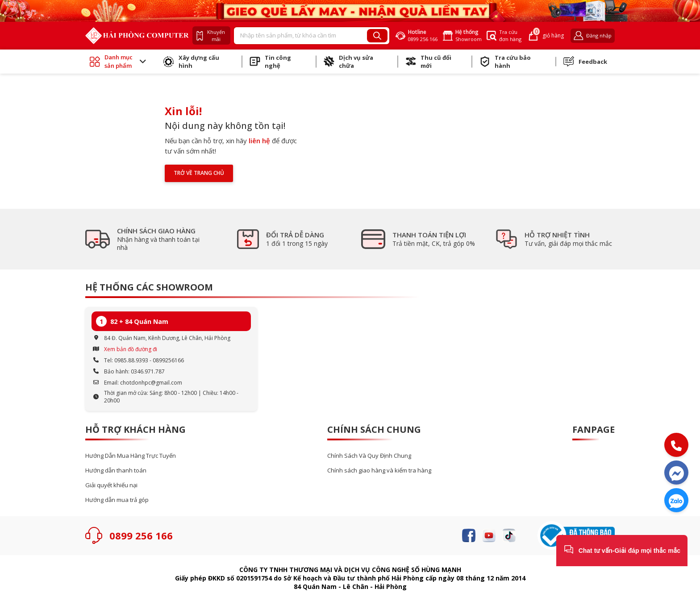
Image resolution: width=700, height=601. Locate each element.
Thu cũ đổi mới (428, 62)
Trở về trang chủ (199, 173)
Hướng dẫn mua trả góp (117, 500)
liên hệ (259, 141)
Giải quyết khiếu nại (111, 485)
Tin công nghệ (270, 62)
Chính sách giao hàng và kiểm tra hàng (379, 470)
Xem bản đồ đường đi (131, 349)
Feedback (585, 62)
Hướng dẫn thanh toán (116, 470)
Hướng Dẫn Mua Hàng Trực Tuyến (131, 456)
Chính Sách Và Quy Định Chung (369, 456)
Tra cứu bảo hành (505, 62)
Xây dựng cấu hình (191, 62)
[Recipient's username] (301, 36)
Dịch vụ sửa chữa (348, 62)
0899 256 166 (141, 535)
